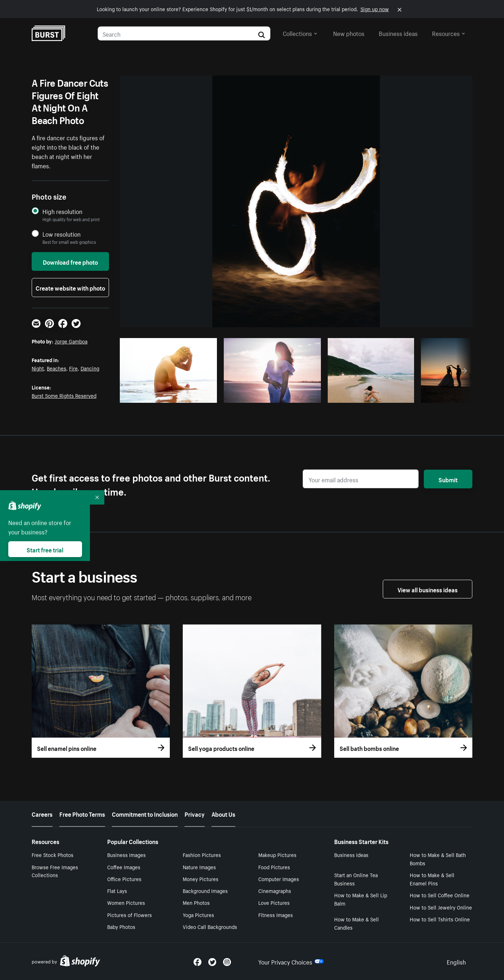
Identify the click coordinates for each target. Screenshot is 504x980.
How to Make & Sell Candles (357, 923)
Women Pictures (126, 902)
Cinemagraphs (275, 890)
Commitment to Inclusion (145, 813)
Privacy (195, 813)
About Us (223, 813)
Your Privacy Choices (291, 961)
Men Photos (196, 902)
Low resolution (62, 234)
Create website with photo (70, 287)
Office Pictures (124, 879)
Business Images (126, 854)
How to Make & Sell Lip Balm (361, 899)
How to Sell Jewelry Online (441, 907)
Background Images (205, 890)
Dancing (90, 368)
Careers (42, 813)
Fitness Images (276, 915)
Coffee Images (124, 867)
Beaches (56, 368)
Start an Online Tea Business (356, 879)
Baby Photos (121, 926)
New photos (349, 33)
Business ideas (398, 33)
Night (38, 368)
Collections (300, 33)
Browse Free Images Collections (55, 871)
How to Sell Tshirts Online (440, 919)
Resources (449, 33)
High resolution (62, 211)
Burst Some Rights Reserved (64, 395)
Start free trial (45, 549)
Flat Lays (117, 890)
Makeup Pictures (277, 854)
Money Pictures (201, 879)
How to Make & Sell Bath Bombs (438, 859)
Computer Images (279, 879)
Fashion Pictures (202, 854)
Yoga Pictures (198, 915)
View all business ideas (428, 589)
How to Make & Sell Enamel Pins (432, 879)
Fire (73, 368)
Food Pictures (274, 867)
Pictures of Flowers (130, 915)
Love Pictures (274, 902)
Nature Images (199, 867)
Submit (448, 479)
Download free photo (70, 261)
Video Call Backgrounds (210, 926)
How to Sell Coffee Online (440, 895)
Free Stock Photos (53, 854)
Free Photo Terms (82, 813)
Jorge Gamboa (71, 341)
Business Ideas (351, 854)
